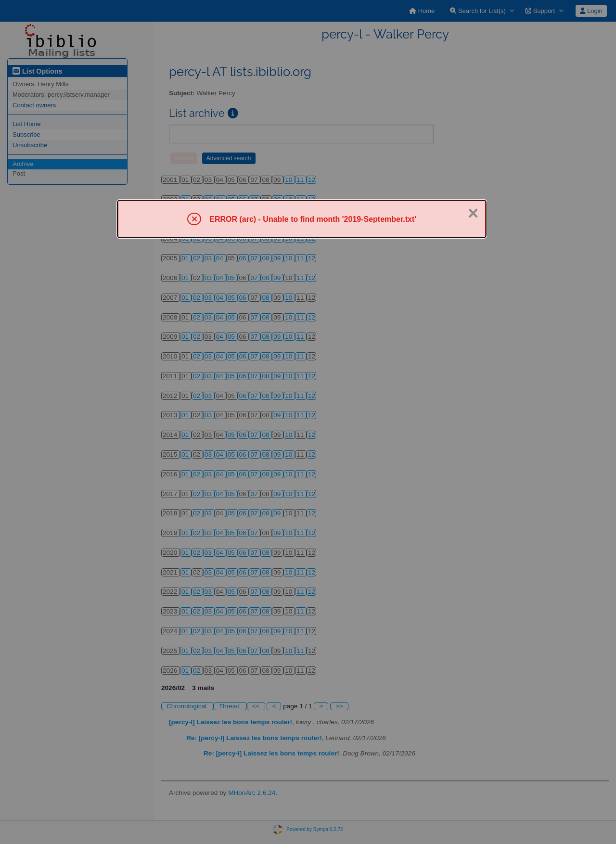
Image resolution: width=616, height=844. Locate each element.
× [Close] (473, 213)
